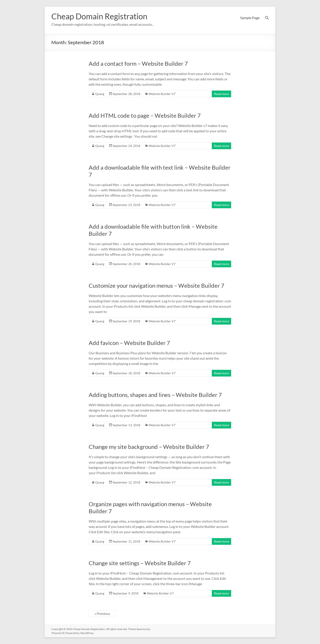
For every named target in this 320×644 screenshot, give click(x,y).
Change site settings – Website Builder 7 (140, 563)
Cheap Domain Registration (99, 16)
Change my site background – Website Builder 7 (149, 447)
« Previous (102, 613)
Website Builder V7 (162, 94)
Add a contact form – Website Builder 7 (138, 63)
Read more (221, 94)
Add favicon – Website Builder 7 (129, 343)
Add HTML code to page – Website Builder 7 (145, 115)
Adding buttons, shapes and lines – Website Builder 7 (155, 395)
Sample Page (250, 18)
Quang (100, 94)
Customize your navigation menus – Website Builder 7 (156, 285)
